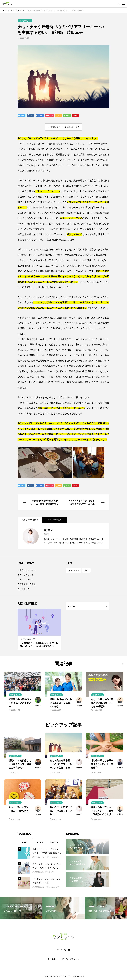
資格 (86, 570)
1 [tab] (37, 633)
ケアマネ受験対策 (26, 575)
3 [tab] (42, 633)
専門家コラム (24, 589)
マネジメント (74, 570)
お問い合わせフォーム (69, 959)
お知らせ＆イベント (27, 570)
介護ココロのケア (26, 579)
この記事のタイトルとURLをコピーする (63, 127)
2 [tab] (39, 633)
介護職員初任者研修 (27, 584)
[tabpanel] (39, 629)
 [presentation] (121, 664)
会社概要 (52, 959)
